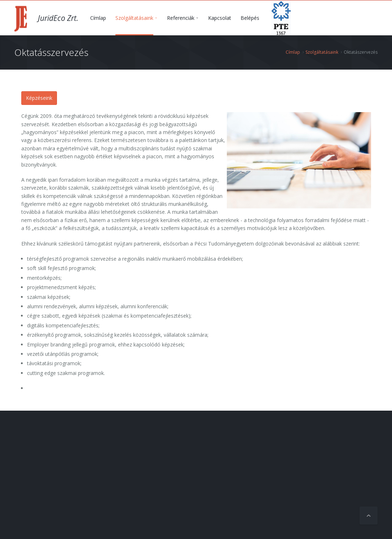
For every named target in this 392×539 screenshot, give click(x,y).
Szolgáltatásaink (322, 52)
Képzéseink (39, 98)
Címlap (293, 52)
